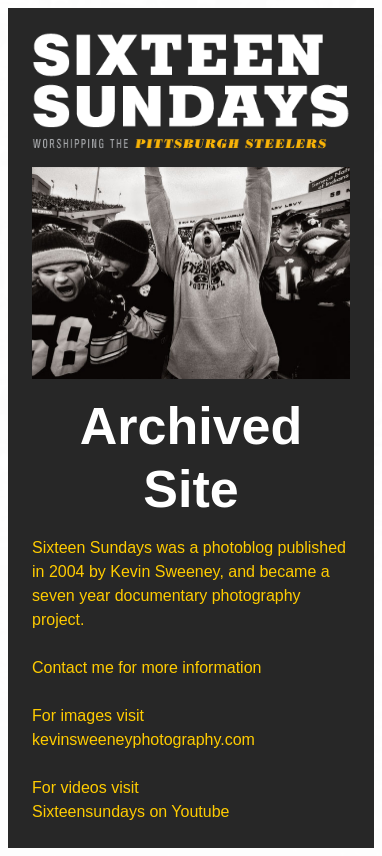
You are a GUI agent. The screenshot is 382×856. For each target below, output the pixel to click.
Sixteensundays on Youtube (131, 811)
